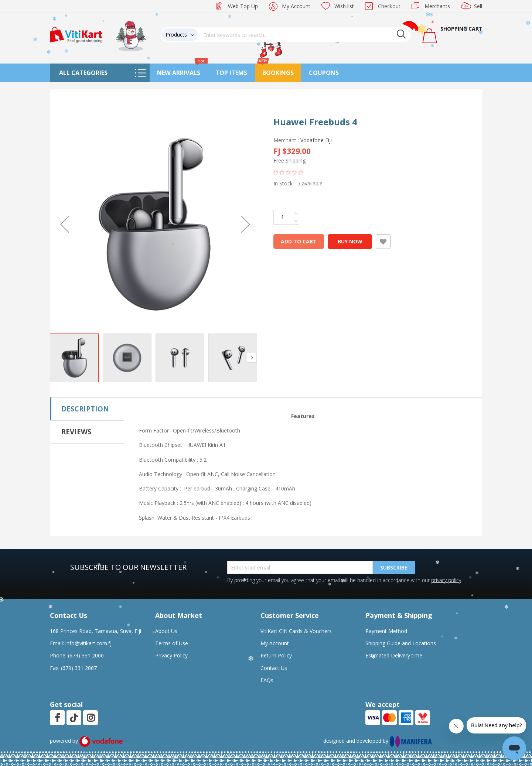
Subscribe (394, 567)
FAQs (267, 680)
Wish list (344, 6)
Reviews (76, 432)
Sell (478, 6)
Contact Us (274, 668)
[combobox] (304, 35)
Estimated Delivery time (394, 655)
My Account (296, 6)
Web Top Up (243, 6)
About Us (166, 631)
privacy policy (446, 580)
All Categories (83, 73)
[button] (65, 224)
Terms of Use (172, 643)
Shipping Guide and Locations (401, 643)
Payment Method (386, 631)
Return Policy (276, 655)
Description (85, 409)
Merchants (437, 6)
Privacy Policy (171, 655)
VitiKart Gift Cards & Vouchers (296, 631)
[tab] (87, 409)
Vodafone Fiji (316, 140)
